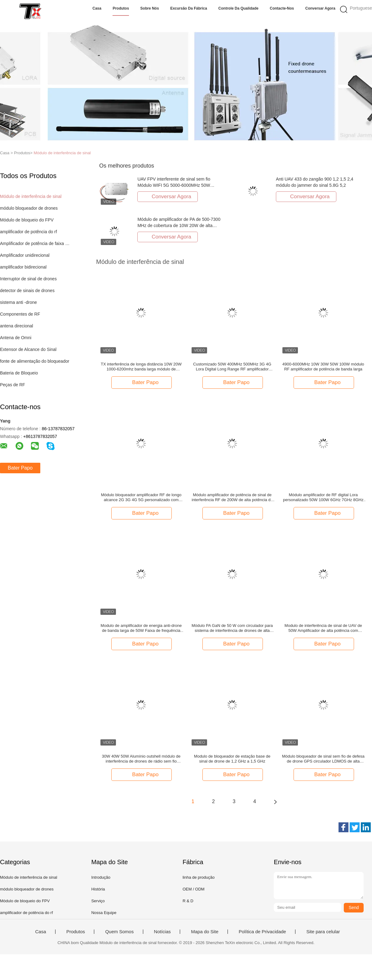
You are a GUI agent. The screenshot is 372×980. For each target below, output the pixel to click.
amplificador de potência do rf (29, 232)
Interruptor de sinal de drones (28, 279)
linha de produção (199, 877)
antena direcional (17, 326)
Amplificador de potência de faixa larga (35, 243)
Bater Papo (20, 468)
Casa (97, 8)
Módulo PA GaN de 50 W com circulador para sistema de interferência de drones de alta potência (232, 628)
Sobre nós (150, 8)
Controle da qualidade (238, 8)
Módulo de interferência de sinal (62, 153)
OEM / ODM (194, 889)
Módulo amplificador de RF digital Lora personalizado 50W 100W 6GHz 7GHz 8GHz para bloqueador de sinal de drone (323, 497)
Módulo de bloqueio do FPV (27, 220)
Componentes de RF (20, 314)
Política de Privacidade (262, 932)
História (98, 889)
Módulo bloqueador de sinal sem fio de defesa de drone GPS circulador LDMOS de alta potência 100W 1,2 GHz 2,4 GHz (323, 759)
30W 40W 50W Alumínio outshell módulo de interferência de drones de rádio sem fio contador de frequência (141, 759)
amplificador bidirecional (23, 267)
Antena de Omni (16, 338)
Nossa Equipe (104, 913)
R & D (188, 901)
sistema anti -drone (18, 302)
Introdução (101, 877)
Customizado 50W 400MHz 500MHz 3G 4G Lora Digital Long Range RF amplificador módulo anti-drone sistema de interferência (232, 367)
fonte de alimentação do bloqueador (35, 361)
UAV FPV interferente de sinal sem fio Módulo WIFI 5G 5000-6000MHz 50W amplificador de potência (174, 185)
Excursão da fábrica (189, 8)
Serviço (98, 901)
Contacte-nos (282, 8)
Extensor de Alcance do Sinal (28, 349)
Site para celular (323, 932)
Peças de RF (13, 385)
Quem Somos (119, 932)
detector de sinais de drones (27, 291)
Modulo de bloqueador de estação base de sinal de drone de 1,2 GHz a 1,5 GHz (232, 759)
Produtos (121, 8)
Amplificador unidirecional (25, 255)
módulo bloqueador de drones (29, 208)
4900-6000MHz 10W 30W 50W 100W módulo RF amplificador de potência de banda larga (323, 367)
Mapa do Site (205, 932)
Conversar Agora (320, 8)
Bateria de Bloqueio (19, 373)
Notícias (162, 932)
